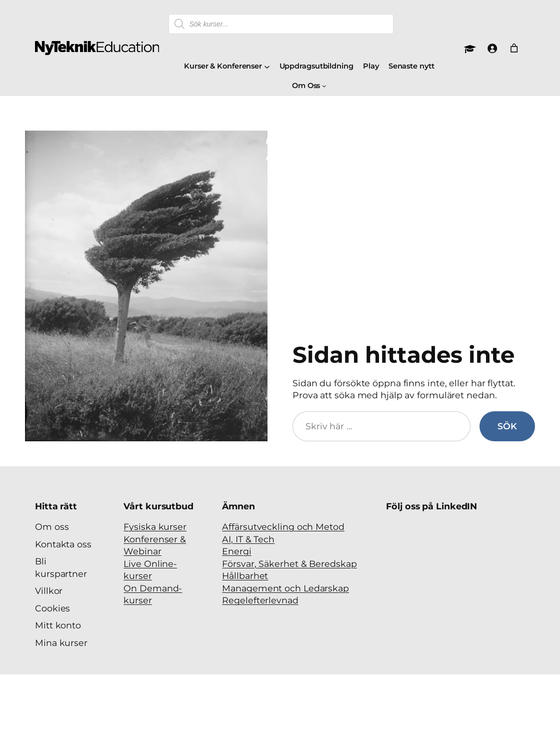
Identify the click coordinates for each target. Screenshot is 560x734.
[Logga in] (492, 48)
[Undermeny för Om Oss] (324, 86)
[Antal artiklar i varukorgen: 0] (514, 48)
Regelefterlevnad (260, 600)
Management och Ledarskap (285, 588)
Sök (507, 426)
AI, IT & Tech (248, 539)
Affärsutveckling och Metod (283, 527)
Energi (236, 551)
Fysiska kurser (155, 527)
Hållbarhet (245, 576)
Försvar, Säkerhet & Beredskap (289, 564)
